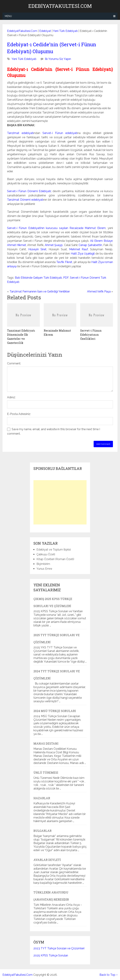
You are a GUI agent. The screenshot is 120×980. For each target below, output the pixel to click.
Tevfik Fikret (64, 262)
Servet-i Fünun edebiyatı (60, 133)
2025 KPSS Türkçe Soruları (51, 955)
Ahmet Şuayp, (54, 245)
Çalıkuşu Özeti (46, 554)
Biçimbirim (43, 564)
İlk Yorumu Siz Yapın (58, 59)
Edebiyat (45, 31)
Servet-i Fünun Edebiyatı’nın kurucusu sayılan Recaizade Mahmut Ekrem (56, 228)
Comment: (14, 363)
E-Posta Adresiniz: (19, 414)
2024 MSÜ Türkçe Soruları (55, 711)
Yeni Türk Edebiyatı (65, 31)
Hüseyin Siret (37, 249)
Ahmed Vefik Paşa (99, 291)
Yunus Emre (44, 569)
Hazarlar (42, 798)
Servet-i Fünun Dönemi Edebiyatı (29, 191)
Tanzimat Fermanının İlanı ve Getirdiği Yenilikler (40, 291)
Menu (8, 16)
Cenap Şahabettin (90, 245)
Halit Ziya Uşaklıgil (83, 254)
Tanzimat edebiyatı (20, 133)
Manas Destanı (46, 743)
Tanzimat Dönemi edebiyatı (25, 200)
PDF (66, 278)
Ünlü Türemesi (46, 773)
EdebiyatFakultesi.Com (60, 6)
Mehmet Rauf (79, 249)
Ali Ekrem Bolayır (101, 241)
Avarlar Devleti (47, 860)
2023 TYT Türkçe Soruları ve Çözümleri (59, 948)
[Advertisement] (60, 502)
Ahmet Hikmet (17, 245)
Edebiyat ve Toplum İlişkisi (54, 550)
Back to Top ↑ (108, 975)
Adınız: (11, 397)
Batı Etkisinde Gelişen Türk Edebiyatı (38, 278)
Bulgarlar (42, 831)
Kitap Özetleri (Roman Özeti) (55, 559)
